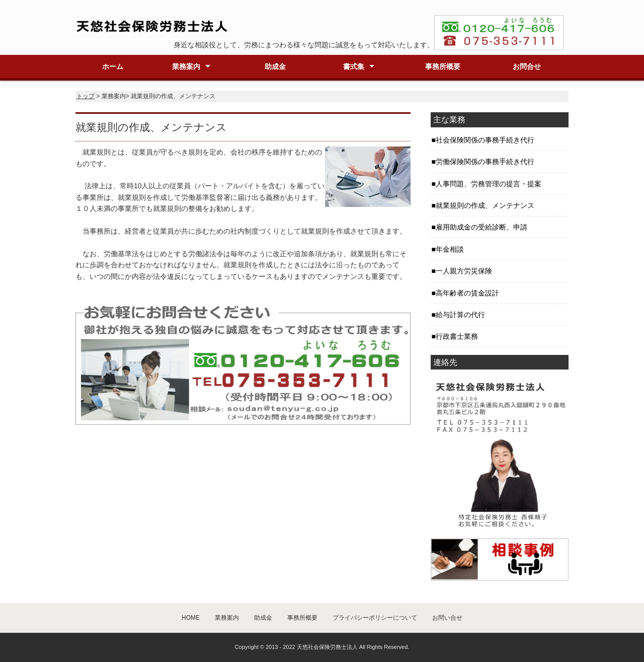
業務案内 (186, 66)
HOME (191, 618)
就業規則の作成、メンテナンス (485, 205)
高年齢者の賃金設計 (467, 293)
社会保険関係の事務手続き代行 (485, 140)
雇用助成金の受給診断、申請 (481, 227)
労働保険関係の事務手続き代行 (485, 162)
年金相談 (450, 249)
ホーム (113, 66)
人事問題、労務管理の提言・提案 (489, 184)
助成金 (275, 66)
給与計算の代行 (460, 315)
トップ (86, 96)
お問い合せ (447, 618)
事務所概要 (443, 66)
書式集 (354, 66)
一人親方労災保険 (464, 271)
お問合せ (527, 66)
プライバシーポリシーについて (375, 618)
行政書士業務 (457, 336)
